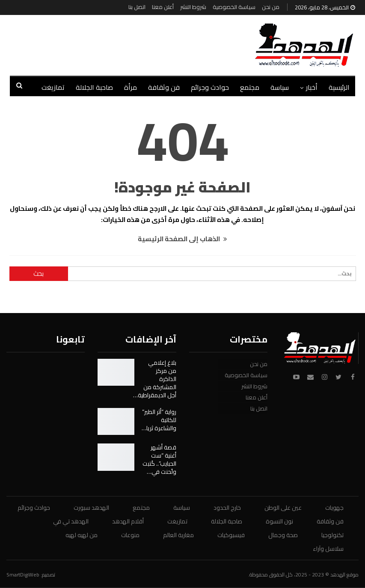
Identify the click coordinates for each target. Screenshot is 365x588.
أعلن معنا (163, 7)
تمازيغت (53, 87)
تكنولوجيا (332, 535)
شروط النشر (193, 7)
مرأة (131, 87)
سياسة (280, 87)
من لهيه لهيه (82, 535)
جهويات (334, 508)
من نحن (271, 7)
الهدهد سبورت (91, 508)
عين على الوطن (283, 508)
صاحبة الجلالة (94, 87)
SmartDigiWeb (23, 575)
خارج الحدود (227, 508)
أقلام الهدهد (128, 521)
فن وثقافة (164, 87)
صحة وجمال (283, 535)
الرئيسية (339, 87)
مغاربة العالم (178, 535)
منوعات (130, 535)
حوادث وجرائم (210, 87)
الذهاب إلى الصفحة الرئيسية (182, 239)
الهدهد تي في (71, 521)
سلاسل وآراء (328, 549)
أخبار (312, 87)
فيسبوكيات (231, 535)
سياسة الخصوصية (234, 7)
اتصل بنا (137, 7)
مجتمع (250, 87)
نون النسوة (279, 521)
